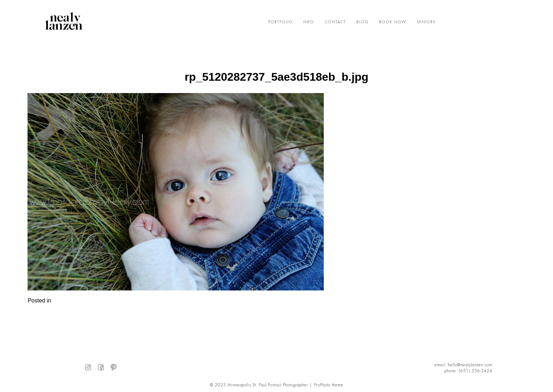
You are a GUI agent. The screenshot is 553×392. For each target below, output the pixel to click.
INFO (309, 22)
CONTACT (335, 22)
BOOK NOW (393, 22)
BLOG (363, 22)
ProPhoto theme (329, 385)
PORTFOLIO (281, 22)
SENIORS (426, 22)
